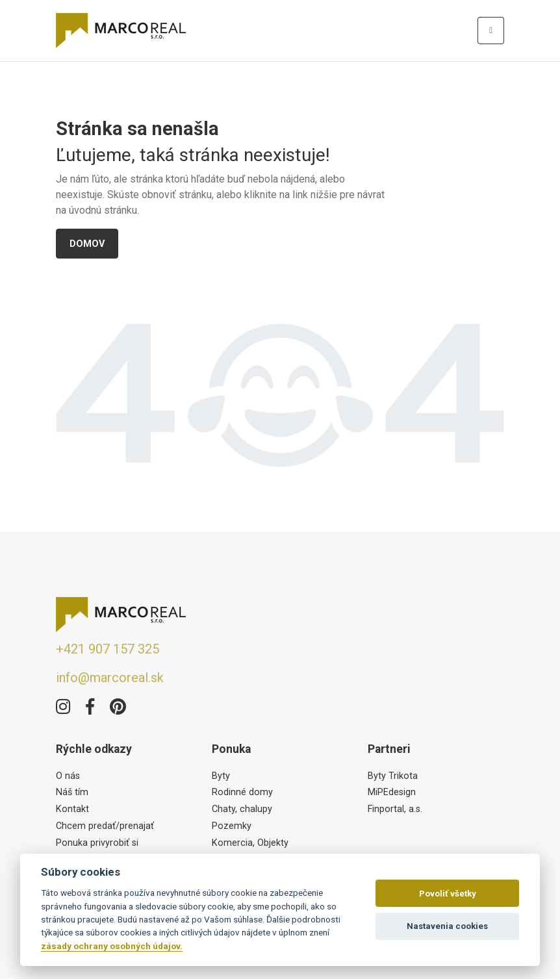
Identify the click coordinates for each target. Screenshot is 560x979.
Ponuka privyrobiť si (97, 843)
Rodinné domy (242, 792)
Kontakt (72, 809)
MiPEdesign (392, 792)
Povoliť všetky (448, 894)
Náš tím (72, 792)
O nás (68, 776)
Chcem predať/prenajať (105, 826)
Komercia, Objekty (250, 843)
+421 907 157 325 (108, 649)
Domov (87, 244)
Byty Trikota (393, 776)
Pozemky (232, 826)
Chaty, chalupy (242, 809)
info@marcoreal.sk (110, 678)
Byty (221, 776)
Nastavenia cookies (447, 926)
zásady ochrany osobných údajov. (112, 946)
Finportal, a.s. (395, 809)
